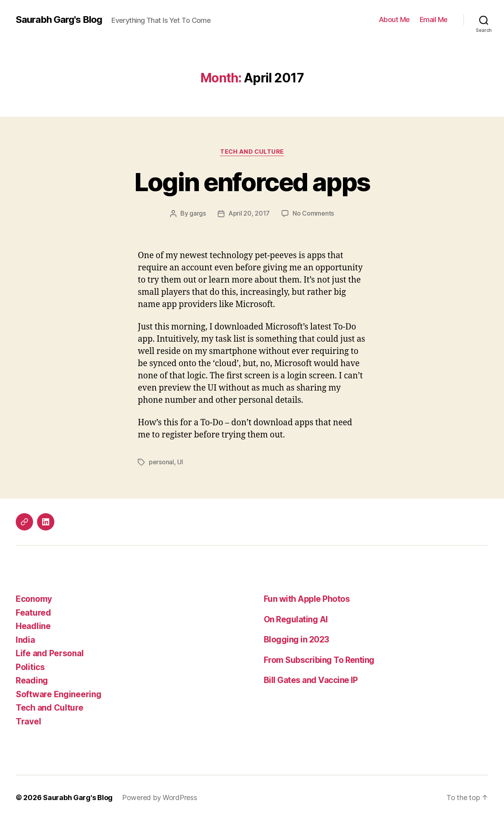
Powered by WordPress (160, 797)
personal (161, 462)
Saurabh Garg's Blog (59, 20)
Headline (33, 625)
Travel (28, 721)
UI (180, 462)
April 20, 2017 (249, 213)
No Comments (313, 213)
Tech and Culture (252, 152)
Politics (30, 666)
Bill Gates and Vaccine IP (311, 679)
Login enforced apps (252, 182)
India (25, 639)
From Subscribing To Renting (319, 659)
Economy (34, 598)
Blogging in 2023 (296, 639)
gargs (198, 213)
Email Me (434, 20)
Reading (32, 680)
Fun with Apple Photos (307, 598)
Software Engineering (59, 693)
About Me (394, 20)
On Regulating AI (296, 619)
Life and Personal (50, 652)
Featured (33, 612)
